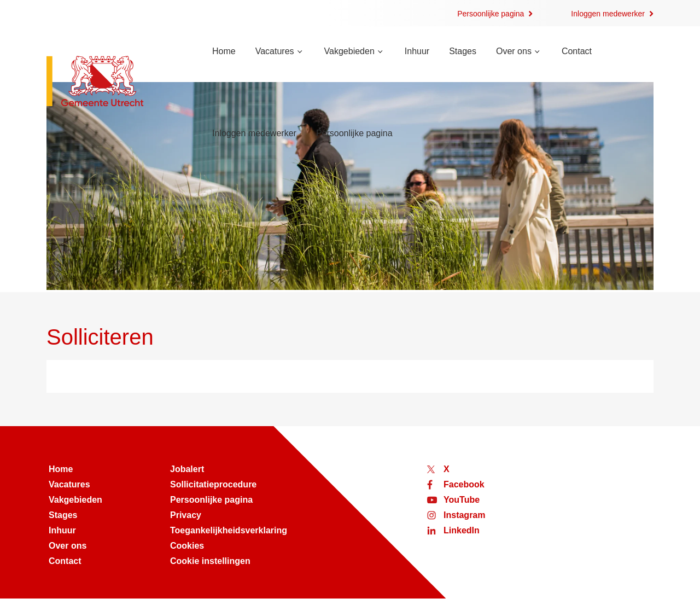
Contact (577, 51)
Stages (463, 51)
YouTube (462, 500)
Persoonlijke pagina (491, 14)
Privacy (186, 515)
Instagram (464, 515)
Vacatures (275, 51)
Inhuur (417, 51)
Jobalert (187, 469)
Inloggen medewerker (608, 14)
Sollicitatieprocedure (213, 484)
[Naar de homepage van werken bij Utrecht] (116, 82)
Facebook (464, 484)
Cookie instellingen (210, 561)
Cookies (187, 546)
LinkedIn (462, 530)
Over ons (514, 51)
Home (224, 51)
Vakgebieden (349, 51)
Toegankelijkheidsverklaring (229, 530)
